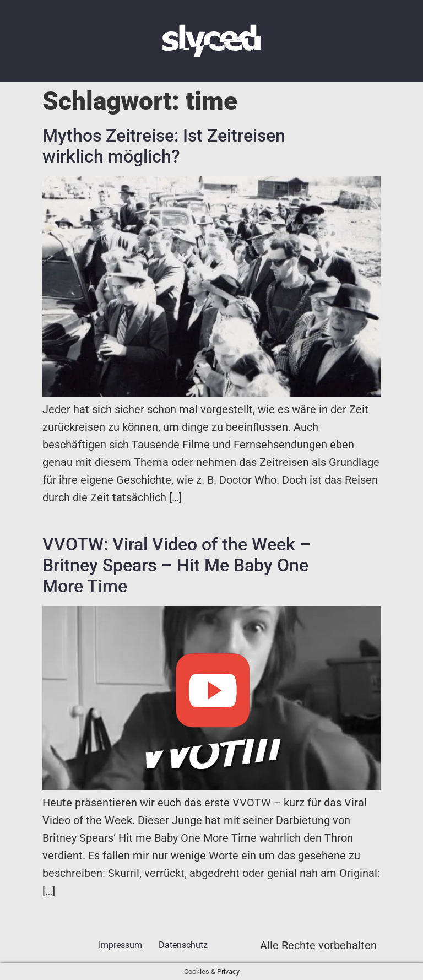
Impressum (120, 945)
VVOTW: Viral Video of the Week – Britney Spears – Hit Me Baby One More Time (177, 565)
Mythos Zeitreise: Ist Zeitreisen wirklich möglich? (164, 146)
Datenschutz (183, 945)
